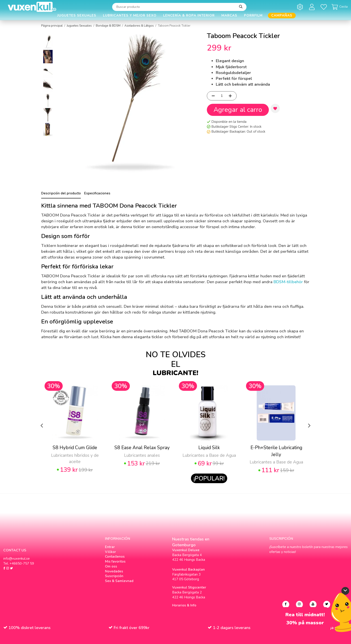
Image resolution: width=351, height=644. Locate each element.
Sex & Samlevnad (119, 581)
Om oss (111, 566)
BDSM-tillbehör (288, 282)
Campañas (282, 15)
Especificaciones (97, 193)
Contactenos (115, 557)
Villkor (110, 552)
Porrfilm (253, 15)
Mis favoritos (115, 561)
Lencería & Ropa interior (189, 15)
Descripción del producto (61, 193)
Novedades (114, 571)
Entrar (110, 547)
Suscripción (114, 576)
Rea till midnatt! (305, 615)
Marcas (229, 15)
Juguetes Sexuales (77, 15)
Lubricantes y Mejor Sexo (130, 15)
